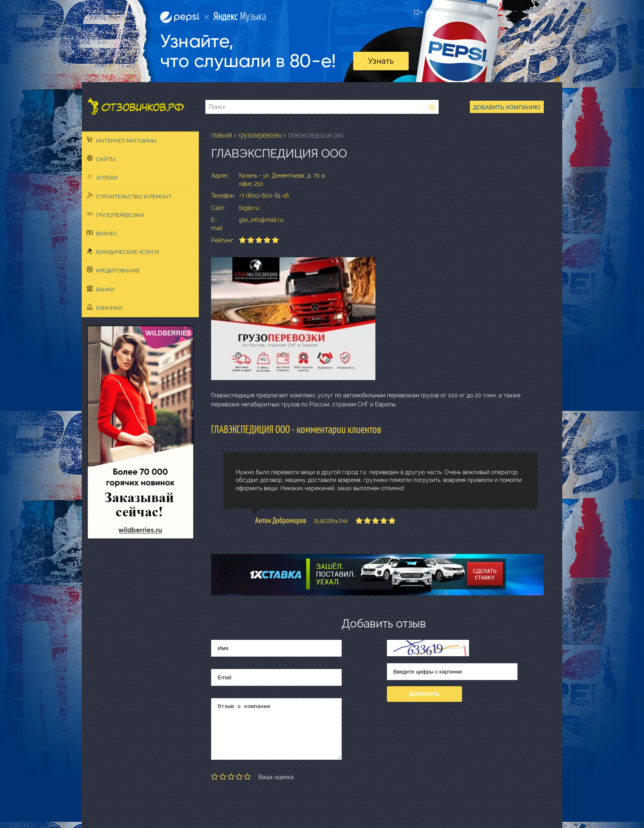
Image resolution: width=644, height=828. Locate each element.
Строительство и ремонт (129, 196)
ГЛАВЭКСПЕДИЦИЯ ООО (316, 135)
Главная (222, 135)
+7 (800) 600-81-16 (264, 196)
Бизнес (102, 233)
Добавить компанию (507, 107)
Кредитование (113, 270)
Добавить (425, 694)
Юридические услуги (123, 251)
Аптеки (102, 177)
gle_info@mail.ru (261, 220)
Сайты (101, 159)
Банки (101, 289)
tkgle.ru (249, 208)
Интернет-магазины (122, 140)
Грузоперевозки (115, 214)
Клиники (105, 307)
